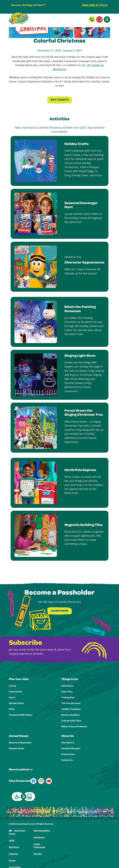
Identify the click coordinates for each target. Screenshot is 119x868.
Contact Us (67, 760)
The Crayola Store (71, 703)
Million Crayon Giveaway (74, 726)
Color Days (67, 692)
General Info (15, 692)
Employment (68, 754)
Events (13, 686)
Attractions (67, 686)
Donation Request (71, 748)
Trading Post (68, 697)
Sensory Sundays (70, 715)
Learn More (59, 611)
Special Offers (16, 703)
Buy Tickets (60, 100)
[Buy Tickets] (99, 19)
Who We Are (68, 743)
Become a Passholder (20, 743)
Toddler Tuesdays (71, 709)
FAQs (12, 709)
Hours (12, 697)
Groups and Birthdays (21, 715)
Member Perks (17, 748)
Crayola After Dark (71, 721)
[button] (107, 19)
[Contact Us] (92, 19)
